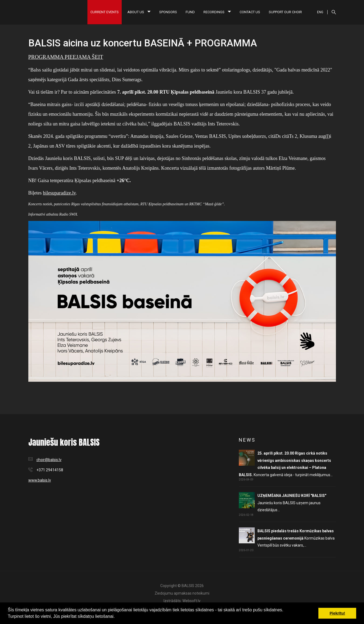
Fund (190, 12)
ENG (320, 12)
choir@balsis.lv (49, 460)
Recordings (217, 12)
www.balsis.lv (40, 480)
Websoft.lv (191, 601)
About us (139, 12)
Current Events (105, 12)
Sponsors (168, 12)
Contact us (250, 12)
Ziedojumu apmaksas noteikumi (182, 593)
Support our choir (285, 12)
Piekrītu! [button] (337, 613)
